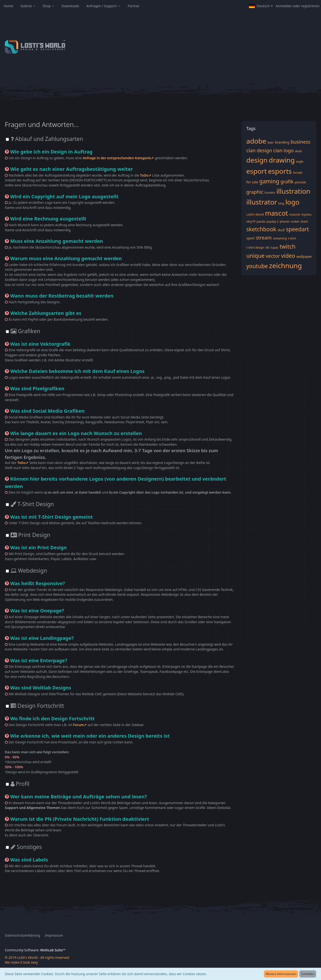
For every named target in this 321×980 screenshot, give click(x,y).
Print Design (30, 535)
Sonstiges (26, 847)
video (288, 256)
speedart (297, 229)
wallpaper (304, 256)
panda (261, 222)
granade (300, 182)
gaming (269, 181)
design (257, 160)
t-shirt (292, 238)
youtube (257, 266)
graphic (255, 192)
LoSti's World (255, 215)
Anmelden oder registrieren (298, 6)
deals (299, 151)
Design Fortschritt (37, 706)
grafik (287, 182)
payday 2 (273, 222)
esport (257, 171)
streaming (280, 238)
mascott (295, 215)
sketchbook (261, 229)
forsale (298, 173)
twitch (288, 246)
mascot (276, 213)
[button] (261, 6)
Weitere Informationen (281, 974)
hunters (270, 193)
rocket (295, 222)
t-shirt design (255, 248)
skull (281, 230)
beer (271, 142)
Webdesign (29, 570)
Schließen (308, 974)
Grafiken (25, 331)
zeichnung (286, 265)
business (301, 142)
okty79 (251, 222)
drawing (282, 160)
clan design (259, 150)
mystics (307, 215)
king (281, 203)
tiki (268, 248)
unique (255, 256)
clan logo (284, 150)
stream (264, 238)
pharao (285, 222)
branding (282, 142)
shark (304, 222)
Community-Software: (35, 950)
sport (251, 238)
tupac (275, 248)
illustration (293, 191)
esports (280, 171)
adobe (256, 141)
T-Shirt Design (32, 504)
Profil (20, 784)
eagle (300, 162)
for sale (252, 182)
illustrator (262, 202)
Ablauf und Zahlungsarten (47, 139)
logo (292, 202)
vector (273, 256)
